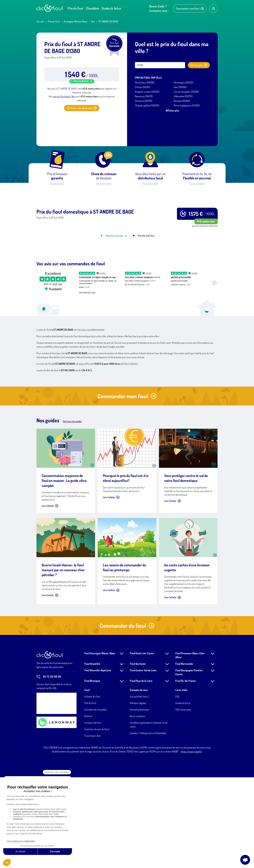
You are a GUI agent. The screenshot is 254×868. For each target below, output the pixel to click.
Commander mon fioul (190, 9)
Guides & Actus (111, 8)
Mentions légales (138, 794)
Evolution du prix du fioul (97, 820)
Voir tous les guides (72, 512)
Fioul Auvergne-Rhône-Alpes (100, 744)
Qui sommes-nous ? (140, 787)
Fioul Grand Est (92, 754)
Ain (93, 21)
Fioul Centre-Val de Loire (143, 761)
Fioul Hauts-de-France (142, 744)
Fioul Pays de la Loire (141, 771)
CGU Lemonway (183, 800)
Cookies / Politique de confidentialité (148, 824)
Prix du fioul (75, 8)
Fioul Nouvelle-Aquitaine (98, 761)
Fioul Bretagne (92, 771)
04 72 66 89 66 (49, 767)
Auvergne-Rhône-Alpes (76, 21)
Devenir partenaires (139, 800)
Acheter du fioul (92, 787)
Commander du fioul (127, 716)
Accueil (40, 21)
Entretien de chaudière (96, 800)
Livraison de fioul (93, 813)
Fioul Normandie (184, 754)
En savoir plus (57, 183)
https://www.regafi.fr (192, 842)
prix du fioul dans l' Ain (64, 96)
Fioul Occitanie (138, 754)
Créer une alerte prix (82, 108)
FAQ (177, 787)
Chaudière (92, 8)
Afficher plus (172, 110)
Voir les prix (199, 65)
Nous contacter (137, 807)
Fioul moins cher (93, 826)
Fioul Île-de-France (186, 771)
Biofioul (88, 807)
